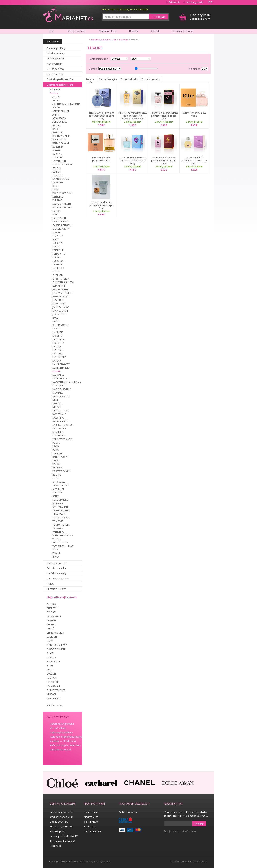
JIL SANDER (58, 300)
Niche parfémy (55, 64)
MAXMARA (58, 393)
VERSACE (57, 539)
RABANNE (57, 453)
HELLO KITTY (59, 254)
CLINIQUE (57, 175)
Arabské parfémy (56, 58)
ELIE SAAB (57, 200)
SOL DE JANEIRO (60, 500)
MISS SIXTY (58, 404)
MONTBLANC (59, 414)
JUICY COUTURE (60, 311)
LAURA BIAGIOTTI (61, 364)
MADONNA (58, 375)
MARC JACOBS (60, 386)
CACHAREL (58, 158)
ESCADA (56, 211)
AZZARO (57, 125)
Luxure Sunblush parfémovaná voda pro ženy (194, 160)
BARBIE (56, 129)
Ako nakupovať (58, 831)
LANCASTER (58, 350)
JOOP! (50, 665)
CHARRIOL (58, 264)
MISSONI (57, 407)
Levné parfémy (55, 74)
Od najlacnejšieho (151, 79)
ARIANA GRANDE (61, 111)
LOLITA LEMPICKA (61, 368)
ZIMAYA (56, 553)
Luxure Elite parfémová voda (194, 114)
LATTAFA (57, 361)
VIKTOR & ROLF (60, 543)
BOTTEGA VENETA (61, 136)
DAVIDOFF (58, 182)
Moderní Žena (91, 817)
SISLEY (56, 496)
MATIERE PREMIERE (62, 389)
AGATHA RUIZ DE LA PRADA (66, 104)
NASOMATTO (59, 428)
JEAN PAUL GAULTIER (63, 293)
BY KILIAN (57, 154)
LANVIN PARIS (59, 357)
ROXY (55, 478)
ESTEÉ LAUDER (60, 218)
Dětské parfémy (55, 69)
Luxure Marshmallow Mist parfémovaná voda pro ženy (133, 160)
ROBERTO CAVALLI (62, 471)
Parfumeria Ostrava (182, 31)
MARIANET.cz (68, 14)
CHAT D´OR (58, 268)
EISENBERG (58, 197)
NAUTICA (51, 678)
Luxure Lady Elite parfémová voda (101, 159)
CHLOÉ (56, 272)
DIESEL (56, 186)
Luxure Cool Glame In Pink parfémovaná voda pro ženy (164, 116)
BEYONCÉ (57, 133)
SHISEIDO (57, 493)
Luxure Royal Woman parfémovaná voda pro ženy (164, 160)
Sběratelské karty (56, 589)
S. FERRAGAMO (60, 482)
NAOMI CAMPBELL (62, 421)
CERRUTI (57, 172)
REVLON (56, 464)
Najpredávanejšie (108, 79)
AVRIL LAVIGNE (60, 122)
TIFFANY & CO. (60, 514)
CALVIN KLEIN (59, 161)
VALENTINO (58, 532)
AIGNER (56, 108)
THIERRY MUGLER (61, 510)
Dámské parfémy (76, 31)
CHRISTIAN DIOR (61, 279)
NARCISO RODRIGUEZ (63, 425)
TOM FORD (58, 521)
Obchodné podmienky (61, 817)
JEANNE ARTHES (60, 289)
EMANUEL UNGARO (62, 207)
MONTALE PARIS (61, 411)
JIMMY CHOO (59, 304)
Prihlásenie (175, 2)
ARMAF (56, 115)
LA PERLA (57, 329)
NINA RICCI (58, 432)
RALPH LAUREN (60, 457)
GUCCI (56, 240)
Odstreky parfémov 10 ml (60, 79)
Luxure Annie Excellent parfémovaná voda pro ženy (101, 116)
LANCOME (58, 354)
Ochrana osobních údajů (62, 841)
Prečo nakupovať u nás (61, 812)
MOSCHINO (58, 418)
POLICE (56, 443)
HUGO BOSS (59, 261)
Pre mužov (55, 90)
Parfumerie (90, 827)
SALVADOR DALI (61, 486)
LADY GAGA (58, 339)
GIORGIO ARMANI (61, 229)
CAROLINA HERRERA (62, 165)
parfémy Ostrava (93, 831)
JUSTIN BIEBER (59, 314)
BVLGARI (57, 150)
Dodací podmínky (59, 822)
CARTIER (57, 168)
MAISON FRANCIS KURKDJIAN (67, 382)
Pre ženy (54, 93)
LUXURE (56, 371)
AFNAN (56, 100)
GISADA (56, 232)
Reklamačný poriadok (61, 827)
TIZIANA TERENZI (61, 518)
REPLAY (56, 461)
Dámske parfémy (56, 48)
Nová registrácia (195, 2)
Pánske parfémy (56, 53)
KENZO (56, 322)
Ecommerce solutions (182, 862)
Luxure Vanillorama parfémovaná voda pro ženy (101, 205)
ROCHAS (57, 475)
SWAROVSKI (58, 503)
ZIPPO (56, 557)
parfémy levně (91, 822)
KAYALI (56, 318)
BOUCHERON (59, 140)
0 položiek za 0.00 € (200, 17)
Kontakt (155, 31)
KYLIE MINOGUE (60, 325)
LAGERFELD (58, 343)
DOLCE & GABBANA (62, 193)
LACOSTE (57, 336)
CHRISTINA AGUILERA (63, 282)
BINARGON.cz (200, 862)
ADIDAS (56, 97)
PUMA (56, 450)
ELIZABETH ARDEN (62, 204)
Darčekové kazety (57, 573)
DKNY (55, 190)
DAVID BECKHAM (61, 179)
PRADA (56, 446)
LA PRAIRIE (58, 332)
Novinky (134, 31)
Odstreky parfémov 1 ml (60, 85)
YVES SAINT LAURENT (63, 546)
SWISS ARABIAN (60, 507)
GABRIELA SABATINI (62, 225)
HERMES (56, 257)
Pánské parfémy (108, 31)
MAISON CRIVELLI (61, 379)
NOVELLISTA (59, 436)
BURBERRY (58, 147)
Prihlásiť (199, 824)
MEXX (55, 400)
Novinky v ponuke (56, 563)
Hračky (51, 584)
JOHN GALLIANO (61, 307)
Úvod (52, 31)
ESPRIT (56, 215)
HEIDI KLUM (58, 250)
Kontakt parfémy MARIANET (64, 836)
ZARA (55, 550)
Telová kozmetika (56, 568)
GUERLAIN (58, 243)
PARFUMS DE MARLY (62, 439)
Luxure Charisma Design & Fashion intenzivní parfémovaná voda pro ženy (133, 116)
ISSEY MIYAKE (59, 286)
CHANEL (51, 624)
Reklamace (55, 846)
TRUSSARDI (58, 528)
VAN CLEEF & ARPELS (63, 535)
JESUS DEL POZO (61, 297)
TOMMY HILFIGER (61, 525)
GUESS (56, 247)
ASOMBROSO (59, 118)
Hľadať (161, 17)
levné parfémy (91, 812)
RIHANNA (57, 468)
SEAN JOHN (58, 489)
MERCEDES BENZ (61, 396)
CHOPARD (58, 275)
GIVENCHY (58, 236)
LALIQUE (57, 346)
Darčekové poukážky (58, 578)
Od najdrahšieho (129, 79)
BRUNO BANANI (61, 143)
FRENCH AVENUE (61, 222)
